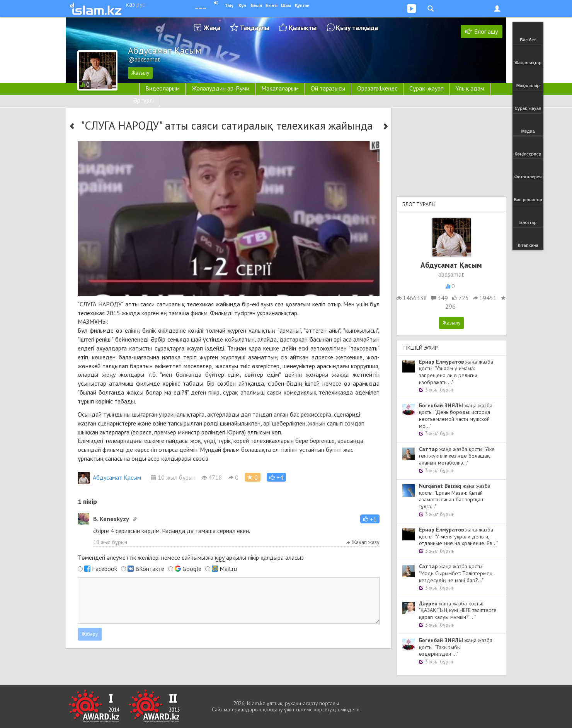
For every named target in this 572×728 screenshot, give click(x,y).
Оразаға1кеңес (377, 88)
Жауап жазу (363, 542)
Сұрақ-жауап (426, 88)
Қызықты (303, 28)
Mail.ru (228, 569)
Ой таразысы (328, 88)
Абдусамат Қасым (109, 477)
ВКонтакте (150, 569)
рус (141, 4)
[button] (276, 477)
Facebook (105, 569)
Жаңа (212, 28)
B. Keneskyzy (111, 519)
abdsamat (451, 274)
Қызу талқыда (357, 28)
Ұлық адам (470, 88)
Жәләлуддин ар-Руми (220, 88)
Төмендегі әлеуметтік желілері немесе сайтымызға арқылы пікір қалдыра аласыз (191, 558)
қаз (130, 4)
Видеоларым (163, 88)
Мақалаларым (280, 88)
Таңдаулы (255, 28)
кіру (220, 557)
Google (192, 569)
